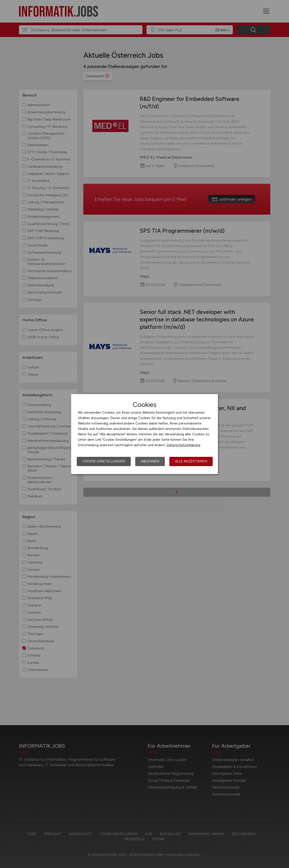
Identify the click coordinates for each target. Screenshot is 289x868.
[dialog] (144, 434)
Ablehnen (150, 461)
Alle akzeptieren (191, 461)
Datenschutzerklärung (183, 445)
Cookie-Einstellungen (104, 461)
